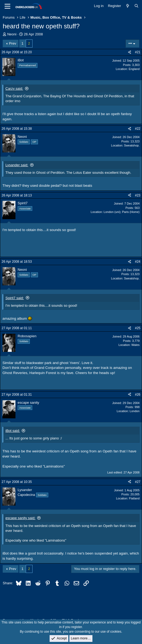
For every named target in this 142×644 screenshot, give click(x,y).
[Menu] (7, 6)
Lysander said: (17, 165)
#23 (138, 195)
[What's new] (128, 6)
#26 (138, 395)
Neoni (12, 34)
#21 (138, 52)
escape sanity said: (20, 518)
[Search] (136, 6)
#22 (138, 129)
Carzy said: (14, 89)
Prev (13, 43)
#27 (138, 482)
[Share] (130, 52)
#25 (138, 328)
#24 (138, 262)
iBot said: (13, 431)
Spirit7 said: (15, 298)
